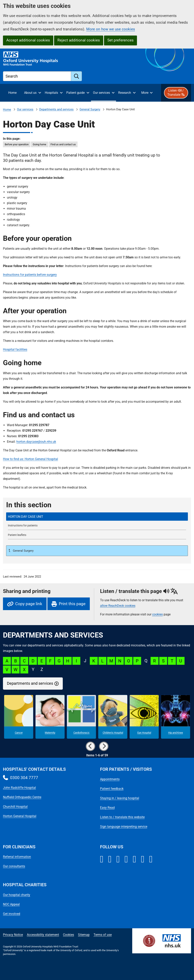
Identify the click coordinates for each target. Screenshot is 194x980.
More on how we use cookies (111, 29)
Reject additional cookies (79, 40)
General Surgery (90, 109)
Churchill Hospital (15, 807)
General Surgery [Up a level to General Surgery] (23, 551)
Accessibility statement (43, 935)
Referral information (17, 857)
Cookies (68, 935)
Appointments (110, 779)
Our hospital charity (17, 895)
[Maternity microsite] (50, 717)
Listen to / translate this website (122, 817)
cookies (157, 614)
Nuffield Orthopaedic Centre (22, 797)
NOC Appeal (11, 904)
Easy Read (107, 808)
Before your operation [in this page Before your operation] (17, 144)
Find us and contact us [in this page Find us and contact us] (63, 144)
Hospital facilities (15, 349)
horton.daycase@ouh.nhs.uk (36, 442)
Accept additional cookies (28, 40)
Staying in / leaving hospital (120, 798)
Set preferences (120, 40)
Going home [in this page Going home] (39, 144)
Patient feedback (112, 789)
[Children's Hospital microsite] (113, 717)
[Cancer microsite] (19, 717)
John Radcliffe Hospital (19, 788)
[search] (76, 76)
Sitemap (84, 935)
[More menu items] (147, 93)
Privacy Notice (13, 935)
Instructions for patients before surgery (30, 275)
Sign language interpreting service (124, 827)
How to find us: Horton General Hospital (30, 459)
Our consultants (14, 866)
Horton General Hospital (20, 816)
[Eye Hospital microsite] (144, 717)
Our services (25, 109)
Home (7, 110)
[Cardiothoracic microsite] (81, 717)
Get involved (12, 914)
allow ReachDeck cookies (118, 606)
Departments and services (56, 109)
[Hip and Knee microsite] (176, 717)
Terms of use (103, 935)
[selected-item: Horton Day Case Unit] (97, 517)
